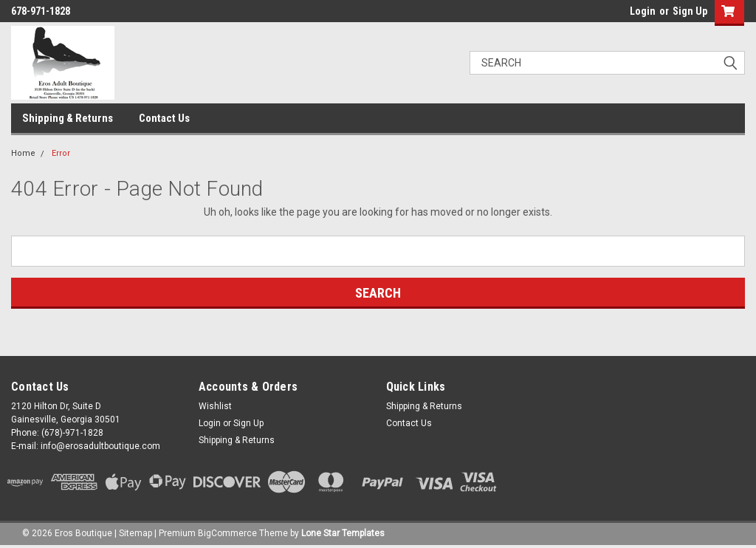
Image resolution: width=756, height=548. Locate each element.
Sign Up (690, 11)
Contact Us (164, 118)
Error (61, 153)
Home (23, 153)
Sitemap (135, 533)
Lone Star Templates (343, 533)
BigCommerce (227, 533)
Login (643, 11)
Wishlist (215, 406)
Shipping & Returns (68, 118)
